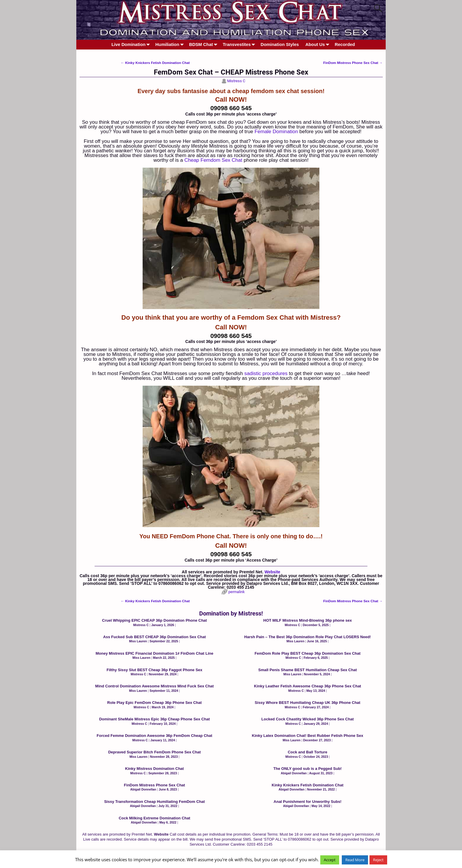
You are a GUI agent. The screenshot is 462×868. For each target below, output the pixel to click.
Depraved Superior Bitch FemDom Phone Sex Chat (154, 752)
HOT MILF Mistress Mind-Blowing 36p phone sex (308, 620)
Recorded (345, 44)
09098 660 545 (231, 108)
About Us (319, 45)
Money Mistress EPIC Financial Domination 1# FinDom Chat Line (155, 653)
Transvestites (240, 45)
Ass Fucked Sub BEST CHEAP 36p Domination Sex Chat (155, 637)
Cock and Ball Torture (308, 752)
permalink (237, 592)
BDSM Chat (204, 45)
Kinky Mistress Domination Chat (155, 769)
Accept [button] (330, 860)
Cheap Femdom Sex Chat (213, 160)
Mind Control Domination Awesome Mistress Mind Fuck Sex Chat (154, 686)
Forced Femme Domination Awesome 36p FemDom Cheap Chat (154, 736)
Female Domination (276, 132)
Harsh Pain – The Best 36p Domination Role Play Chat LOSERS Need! (308, 637)
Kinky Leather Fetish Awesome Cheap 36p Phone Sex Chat (307, 686)
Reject (378, 860)
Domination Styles (280, 44)
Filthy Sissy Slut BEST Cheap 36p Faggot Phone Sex (155, 670)
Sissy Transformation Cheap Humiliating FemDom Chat (154, 802)
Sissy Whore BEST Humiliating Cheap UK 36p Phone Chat (308, 703)
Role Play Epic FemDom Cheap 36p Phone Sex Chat (155, 703)
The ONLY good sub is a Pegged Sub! (308, 769)
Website (272, 572)
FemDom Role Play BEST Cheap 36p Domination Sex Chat (308, 653)
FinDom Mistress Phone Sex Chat (353, 63)
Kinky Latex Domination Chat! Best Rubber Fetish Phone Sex (308, 736)
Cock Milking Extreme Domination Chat (155, 818)
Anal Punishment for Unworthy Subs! (308, 802)
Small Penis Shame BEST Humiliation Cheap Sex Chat (308, 670)
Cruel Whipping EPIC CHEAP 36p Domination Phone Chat (154, 620)
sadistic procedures (266, 373)
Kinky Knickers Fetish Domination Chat (155, 63)
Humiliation (170, 45)
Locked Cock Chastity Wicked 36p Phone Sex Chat (307, 719)
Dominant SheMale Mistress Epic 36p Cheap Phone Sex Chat (154, 719)
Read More (355, 860)
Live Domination (132, 45)
